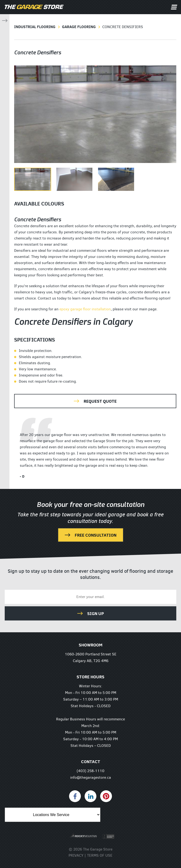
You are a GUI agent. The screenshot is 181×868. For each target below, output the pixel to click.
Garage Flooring (79, 27)
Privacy (76, 855)
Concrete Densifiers (123, 27)
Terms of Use (100, 855)
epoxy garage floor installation (85, 309)
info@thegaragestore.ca (91, 777)
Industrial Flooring (35, 27)
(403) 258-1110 (90, 771)
